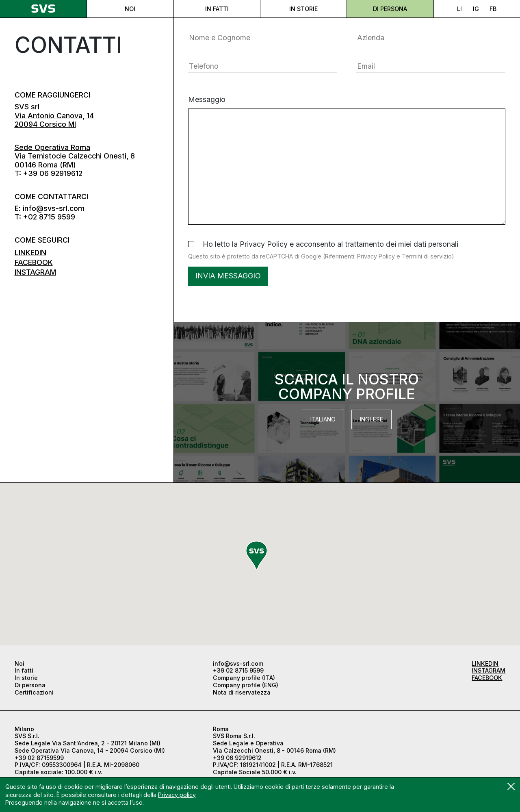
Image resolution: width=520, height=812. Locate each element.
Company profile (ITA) (244, 678)
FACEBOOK (34, 262)
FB (493, 9)
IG (476, 9)
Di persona (390, 9)
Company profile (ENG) (246, 685)
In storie (303, 9)
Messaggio (347, 160)
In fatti (217, 9)
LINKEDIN (30, 253)
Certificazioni (34, 692)
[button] (257, 555)
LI (459, 9)
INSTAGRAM (35, 272)
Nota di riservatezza (242, 692)
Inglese (372, 419)
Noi (130, 9)
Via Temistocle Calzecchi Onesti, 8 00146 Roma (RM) (75, 165)
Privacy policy (177, 795)
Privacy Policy (376, 256)
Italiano (323, 419)
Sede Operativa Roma (52, 147)
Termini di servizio (427, 256)
